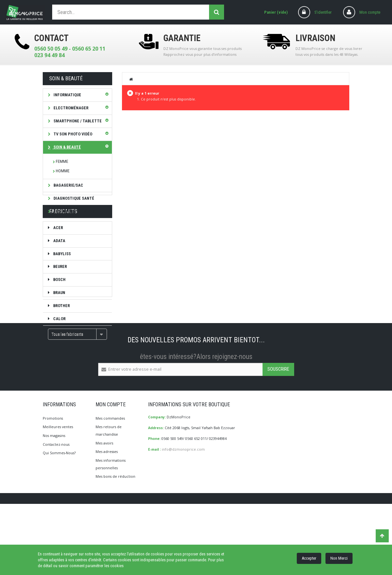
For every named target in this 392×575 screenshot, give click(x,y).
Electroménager (70, 108)
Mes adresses (107, 521)
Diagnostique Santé (73, 198)
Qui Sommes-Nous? (59, 523)
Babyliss (61, 277)
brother (61, 329)
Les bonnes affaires (74, 211)
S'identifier (323, 12)
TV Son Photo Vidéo (72, 134)
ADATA (59, 264)
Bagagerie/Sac (68, 185)
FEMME (62, 161)
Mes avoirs (104, 513)
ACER (58, 251)
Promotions (53, 488)
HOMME (63, 171)
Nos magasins (54, 505)
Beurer (60, 290)
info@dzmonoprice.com (183, 519)
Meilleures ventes (58, 497)
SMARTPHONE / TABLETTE (77, 121)
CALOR (59, 342)
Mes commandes (110, 488)
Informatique (67, 95)
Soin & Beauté (67, 147)
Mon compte (370, 12)
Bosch (59, 303)
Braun (59, 316)
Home (131, 79)
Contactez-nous (56, 514)
